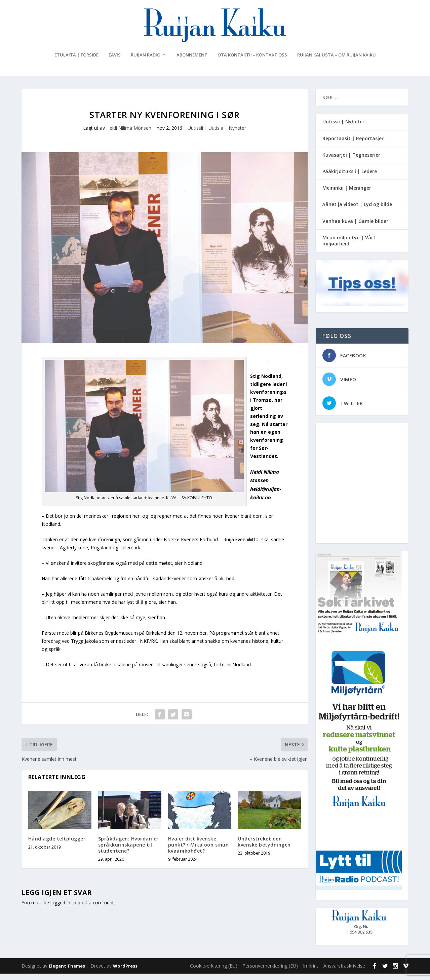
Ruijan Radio (146, 61)
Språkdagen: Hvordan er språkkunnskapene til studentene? (128, 851)
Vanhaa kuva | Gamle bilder (355, 227)
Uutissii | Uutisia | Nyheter (217, 134)
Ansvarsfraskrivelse (344, 972)
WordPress (125, 972)
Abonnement (192, 61)
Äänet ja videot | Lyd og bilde (357, 211)
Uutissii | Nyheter (343, 128)
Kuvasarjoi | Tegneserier (351, 161)
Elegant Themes (67, 972)
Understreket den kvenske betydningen (264, 848)
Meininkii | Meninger (347, 194)
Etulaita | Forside (76, 61)
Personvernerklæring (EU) (270, 972)
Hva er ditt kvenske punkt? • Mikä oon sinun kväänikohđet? (199, 851)
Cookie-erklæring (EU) (214, 972)
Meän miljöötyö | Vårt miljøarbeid (349, 247)
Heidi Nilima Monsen (129, 134)
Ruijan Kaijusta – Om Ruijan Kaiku (337, 61)
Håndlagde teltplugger (57, 845)
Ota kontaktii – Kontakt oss (252, 61)
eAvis (115, 61)
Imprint (311, 972)
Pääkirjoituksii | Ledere (350, 178)
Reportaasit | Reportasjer (353, 144)
